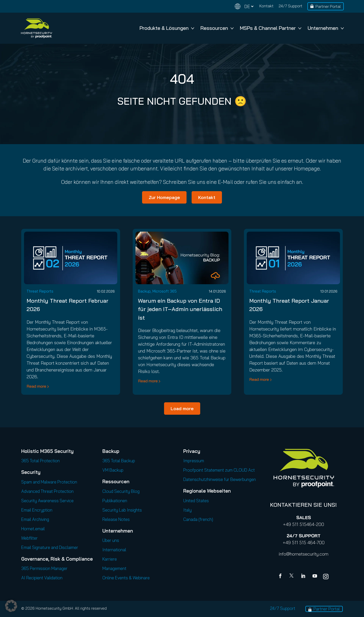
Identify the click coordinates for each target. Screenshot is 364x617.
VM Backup (113, 470)
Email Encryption (37, 510)
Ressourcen (217, 28)
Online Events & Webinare (126, 578)
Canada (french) (198, 519)
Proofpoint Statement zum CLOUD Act (219, 470)
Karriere (110, 559)
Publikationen (115, 501)
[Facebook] (281, 577)
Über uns (111, 540)
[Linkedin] (304, 577)
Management (114, 568)
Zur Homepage (164, 197)
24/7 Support (290, 6)
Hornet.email (33, 529)
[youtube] (315, 577)
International (114, 550)
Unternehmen (326, 28)
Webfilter (29, 538)
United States (196, 501)
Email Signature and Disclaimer (50, 547)
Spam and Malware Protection (49, 482)
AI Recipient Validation (42, 578)
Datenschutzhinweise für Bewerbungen (220, 479)
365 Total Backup (119, 461)
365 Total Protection (40, 461)
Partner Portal (328, 6)
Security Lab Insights (122, 510)
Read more (36, 386)
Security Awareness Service (47, 501)
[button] (11, 606)
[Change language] (244, 6)
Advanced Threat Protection (47, 491)
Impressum (194, 461)
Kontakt (266, 6)
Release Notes (116, 519)
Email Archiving (35, 519)
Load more (182, 409)
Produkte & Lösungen (167, 28)
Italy (187, 510)
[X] (292, 577)
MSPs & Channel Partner (271, 28)
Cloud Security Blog (121, 491)
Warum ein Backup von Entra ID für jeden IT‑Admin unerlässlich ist (180, 309)
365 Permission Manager (44, 568)
